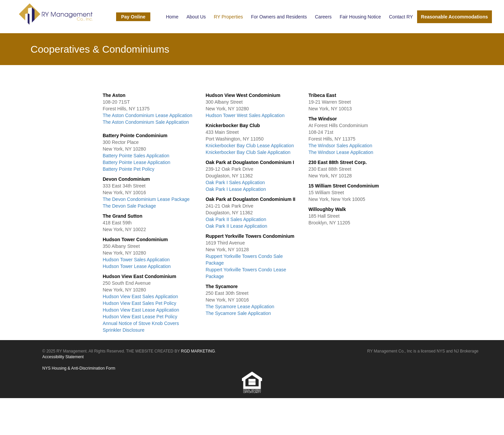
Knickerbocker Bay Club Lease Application (250, 146)
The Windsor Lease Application (341, 152)
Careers (323, 17)
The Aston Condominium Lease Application (147, 115)
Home (172, 17)
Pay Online (133, 17)
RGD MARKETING (198, 351)
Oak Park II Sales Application (236, 219)
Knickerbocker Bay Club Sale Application (248, 152)
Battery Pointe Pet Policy (129, 169)
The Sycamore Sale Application (238, 313)
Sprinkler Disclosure (123, 330)
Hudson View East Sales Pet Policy (139, 303)
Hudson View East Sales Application (140, 296)
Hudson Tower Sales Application (136, 260)
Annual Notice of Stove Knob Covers (141, 323)
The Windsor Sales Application (340, 146)
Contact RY (401, 17)
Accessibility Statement (63, 357)
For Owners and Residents (279, 17)
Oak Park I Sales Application (235, 182)
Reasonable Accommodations (455, 17)
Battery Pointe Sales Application (136, 156)
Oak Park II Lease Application (237, 226)
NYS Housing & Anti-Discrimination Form (79, 368)
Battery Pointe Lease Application (137, 162)
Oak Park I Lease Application (236, 189)
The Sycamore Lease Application (240, 307)
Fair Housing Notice (360, 17)
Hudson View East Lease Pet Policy (140, 317)
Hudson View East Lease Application (141, 310)
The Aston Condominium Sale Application (146, 122)
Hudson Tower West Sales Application (245, 115)
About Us (196, 17)
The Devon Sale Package (129, 206)
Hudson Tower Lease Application (137, 266)
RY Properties (228, 17)
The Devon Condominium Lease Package (146, 199)
